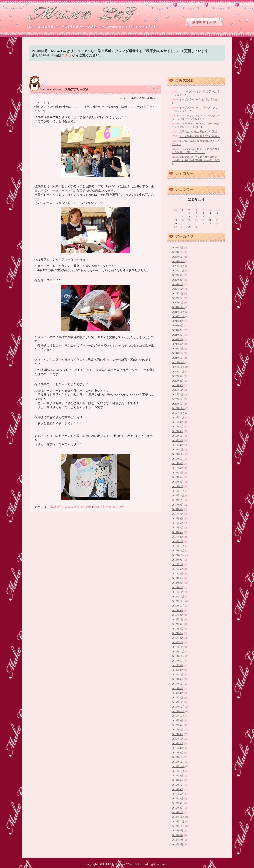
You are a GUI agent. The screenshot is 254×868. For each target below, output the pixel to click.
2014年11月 (178, 656)
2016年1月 (178, 592)
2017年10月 (178, 500)
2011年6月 (178, 844)
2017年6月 (178, 518)
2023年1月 (178, 257)
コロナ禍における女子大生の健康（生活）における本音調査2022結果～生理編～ (196, 160)
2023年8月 (178, 247)
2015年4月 (178, 633)
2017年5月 (178, 523)
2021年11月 (178, 312)
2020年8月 (178, 381)
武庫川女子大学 (204, 22)
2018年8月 (178, 463)
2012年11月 (178, 766)
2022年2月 (178, 298)
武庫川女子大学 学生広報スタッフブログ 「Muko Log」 (84, 14)
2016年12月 (178, 546)
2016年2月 (178, 587)
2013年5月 (178, 739)
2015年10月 (178, 606)
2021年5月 (178, 339)
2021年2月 (178, 353)
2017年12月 (178, 491)
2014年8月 (178, 670)
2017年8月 (178, 509)
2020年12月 (178, 362)
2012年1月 (178, 812)
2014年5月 (178, 684)
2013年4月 (178, 743)
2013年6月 (178, 734)
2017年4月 (178, 528)
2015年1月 (178, 647)
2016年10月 (178, 555)
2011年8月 (178, 835)
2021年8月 (178, 326)
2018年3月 (178, 482)
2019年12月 (178, 408)
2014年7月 (178, 674)
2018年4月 (178, 477)
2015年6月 (178, 624)
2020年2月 (178, 399)
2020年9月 (178, 376)
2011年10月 (178, 826)
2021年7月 (178, 330)
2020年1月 (178, 404)
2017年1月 (178, 541)
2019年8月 (178, 422)
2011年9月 (178, 831)
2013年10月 (178, 716)
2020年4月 (178, 394)
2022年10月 (178, 270)
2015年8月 (178, 615)
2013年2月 (178, 753)
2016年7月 (178, 564)
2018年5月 (178, 472)
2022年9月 (178, 275)
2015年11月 (178, 601)
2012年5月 (178, 794)
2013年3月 (178, 748)
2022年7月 (178, 284)
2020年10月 (178, 371)
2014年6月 (178, 679)
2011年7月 (178, 840)
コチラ (67, 55)
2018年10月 (178, 459)
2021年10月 (178, 316)
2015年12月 (178, 596)
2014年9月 (178, 665)
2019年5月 (178, 436)
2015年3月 (178, 638)
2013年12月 (178, 707)
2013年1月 (178, 757)
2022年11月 (178, 266)
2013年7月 (178, 730)
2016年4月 (178, 578)
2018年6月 (178, 468)
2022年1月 (178, 303)
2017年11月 (178, 495)
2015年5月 (178, 629)
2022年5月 (178, 293)
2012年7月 (178, 785)
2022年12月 (178, 261)
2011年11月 (178, 821)
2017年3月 (178, 532)
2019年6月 (178, 431)
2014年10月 (178, 661)
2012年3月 (178, 803)
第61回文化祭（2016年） (110, 507)
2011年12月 (178, 817)
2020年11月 (178, 367)
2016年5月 (178, 573)
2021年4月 (178, 344)
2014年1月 (178, 702)
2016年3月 (178, 583)
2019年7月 (178, 427)
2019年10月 (178, 417)
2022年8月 (178, 280)
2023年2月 (178, 252)
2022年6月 (178, 289)
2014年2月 (178, 697)
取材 (53, 507)
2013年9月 (178, 720)
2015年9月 (178, 610)
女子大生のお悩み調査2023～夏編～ (200, 132)
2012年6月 (178, 789)
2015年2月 (178, 642)
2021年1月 (178, 358)
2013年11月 (178, 711)
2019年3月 (178, 445)
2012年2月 (178, 808)
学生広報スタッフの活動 (75, 507)
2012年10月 (178, 771)
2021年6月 (178, 335)
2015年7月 (178, 619)
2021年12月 (178, 307)
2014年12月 (178, 652)
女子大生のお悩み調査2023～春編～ (200, 136)
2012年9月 (178, 775)
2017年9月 (178, 505)
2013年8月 (178, 725)
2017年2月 (178, 537)
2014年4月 (178, 688)
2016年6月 (178, 569)
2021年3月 (178, 348)
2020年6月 (178, 385)
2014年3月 (178, 693)
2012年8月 (178, 780)
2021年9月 (178, 321)
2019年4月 (178, 440)
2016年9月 (178, 560)
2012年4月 (178, 798)
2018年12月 (178, 454)
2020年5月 (178, 390)
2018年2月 (178, 486)
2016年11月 (178, 551)
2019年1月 (178, 449)
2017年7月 (178, 514)
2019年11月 (178, 413)
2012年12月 (178, 762)
